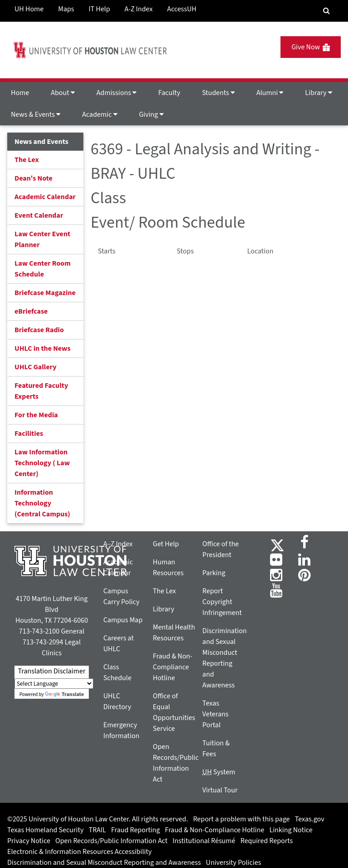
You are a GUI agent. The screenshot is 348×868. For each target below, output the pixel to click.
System (219, 772)
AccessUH (182, 9)
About (63, 93)
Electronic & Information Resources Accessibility (80, 852)
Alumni (270, 93)
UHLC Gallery (36, 367)
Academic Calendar (45, 197)
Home (20, 93)
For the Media (36, 415)
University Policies (233, 863)
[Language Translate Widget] (54, 684)
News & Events (36, 114)
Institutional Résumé (204, 841)
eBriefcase (31, 311)
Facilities (29, 434)
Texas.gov (310, 819)
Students (218, 93)
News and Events (41, 142)
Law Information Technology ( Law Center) (42, 463)
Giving (151, 114)
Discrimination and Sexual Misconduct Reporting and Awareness (104, 863)
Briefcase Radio (39, 330)
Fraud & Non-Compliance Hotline (172, 667)
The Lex (27, 160)
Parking (214, 573)
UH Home (29, 9)
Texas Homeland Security (45, 830)
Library (318, 93)
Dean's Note (34, 178)
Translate (64, 694)
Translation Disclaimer (51, 671)
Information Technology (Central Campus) (42, 503)
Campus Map (123, 620)
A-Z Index (139, 9)
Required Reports (266, 841)
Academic (99, 114)
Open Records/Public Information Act (111, 841)
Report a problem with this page (241, 819)
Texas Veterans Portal (216, 714)
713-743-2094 (43, 642)
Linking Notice (291, 830)
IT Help (99, 9)
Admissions (116, 93)
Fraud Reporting (135, 830)
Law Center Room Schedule (43, 269)
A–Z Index (118, 544)
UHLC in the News (43, 348)
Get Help (166, 544)
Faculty (169, 93)
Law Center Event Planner (42, 239)
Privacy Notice (29, 841)
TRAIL (97, 830)
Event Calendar (39, 215)
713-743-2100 (39, 631)
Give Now (311, 47)
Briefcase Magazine (45, 293)
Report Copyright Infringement (222, 602)
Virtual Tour (220, 790)
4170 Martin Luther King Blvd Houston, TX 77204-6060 (52, 610)
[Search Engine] (326, 11)
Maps (66, 9)
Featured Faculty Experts (41, 391)
